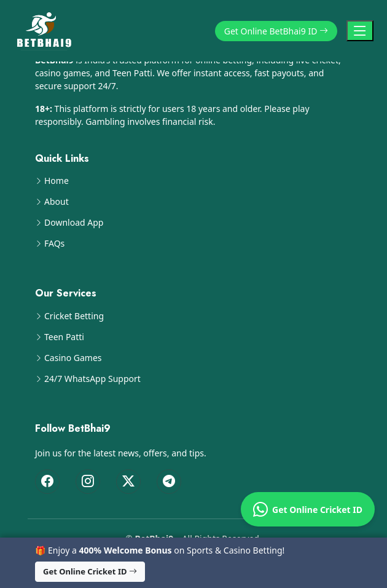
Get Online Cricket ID (308, 509)
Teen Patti (64, 337)
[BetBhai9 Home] (47, 31)
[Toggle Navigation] (360, 31)
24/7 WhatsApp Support (92, 379)
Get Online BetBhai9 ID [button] (276, 31)
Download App (74, 223)
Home (57, 181)
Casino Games (73, 358)
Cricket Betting (74, 316)
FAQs (54, 244)
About (57, 202)
